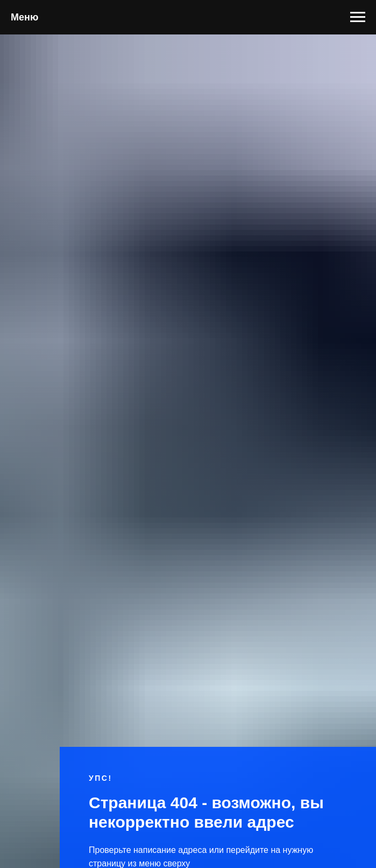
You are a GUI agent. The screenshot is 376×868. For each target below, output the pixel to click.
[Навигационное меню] (358, 17)
